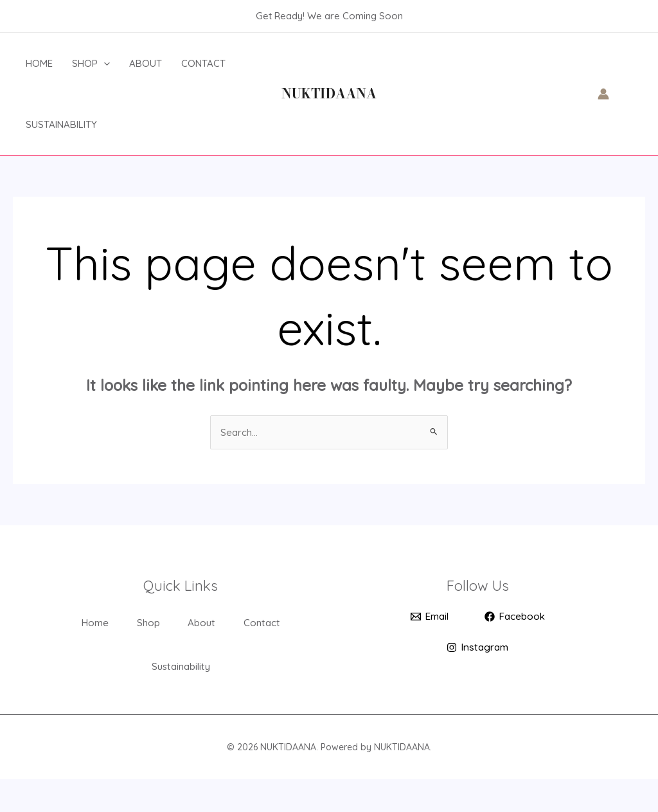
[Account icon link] (603, 94)
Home (39, 63)
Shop (91, 63)
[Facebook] (515, 618)
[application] (104, 63)
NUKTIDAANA (329, 94)
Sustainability (61, 124)
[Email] (428, 618)
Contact (203, 63)
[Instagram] (477, 649)
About (146, 63)
